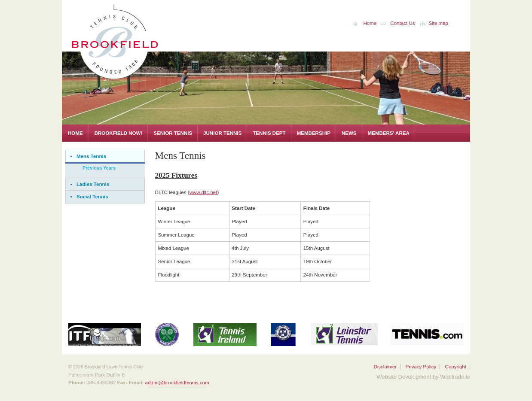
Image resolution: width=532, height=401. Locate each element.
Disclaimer (385, 367)
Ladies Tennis (93, 184)
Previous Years (99, 168)
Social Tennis (92, 197)
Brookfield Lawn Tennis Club (135, 40)
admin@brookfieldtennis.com (177, 383)
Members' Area (389, 133)
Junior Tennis (222, 133)
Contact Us (402, 23)
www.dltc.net (203, 192)
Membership (314, 133)
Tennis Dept (269, 133)
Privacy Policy (421, 367)
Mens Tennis (91, 156)
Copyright (456, 367)
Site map (438, 23)
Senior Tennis (173, 133)
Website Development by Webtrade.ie (423, 377)
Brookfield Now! (119, 133)
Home (75, 133)
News (349, 133)
